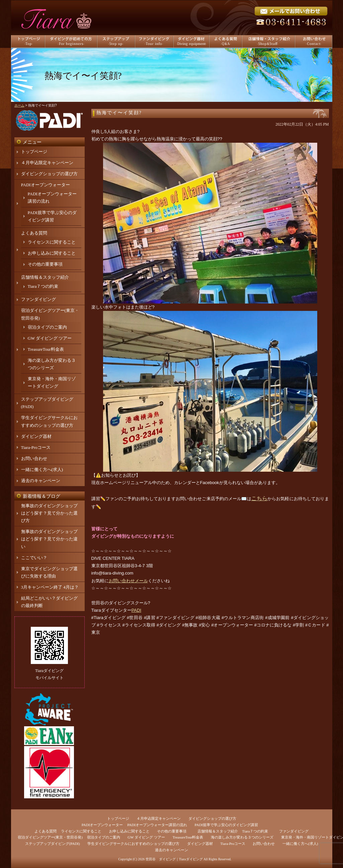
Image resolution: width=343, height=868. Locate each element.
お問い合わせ (34, 458)
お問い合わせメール (128, 581)
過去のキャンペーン (41, 481)
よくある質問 (34, 233)
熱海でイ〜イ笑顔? (119, 113)
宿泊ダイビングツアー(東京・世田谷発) (50, 837)
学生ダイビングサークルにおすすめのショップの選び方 (133, 844)
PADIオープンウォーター (46, 185)
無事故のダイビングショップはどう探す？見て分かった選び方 (49, 513)
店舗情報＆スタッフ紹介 (45, 277)
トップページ (34, 152)
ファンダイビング (38, 299)
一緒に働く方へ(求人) (42, 470)
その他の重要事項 (45, 264)
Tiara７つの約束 (43, 286)
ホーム (19, 105)
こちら (259, 498)
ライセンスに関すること (52, 242)
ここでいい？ (34, 558)
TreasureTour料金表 (46, 349)
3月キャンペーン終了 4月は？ (50, 587)
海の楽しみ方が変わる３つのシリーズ (242, 837)
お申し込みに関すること (52, 253)
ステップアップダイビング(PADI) (53, 844)
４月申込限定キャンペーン (47, 163)
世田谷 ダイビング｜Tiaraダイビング (174, 859)
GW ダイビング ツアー (50, 338)
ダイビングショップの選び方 (49, 174)
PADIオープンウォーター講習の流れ (157, 825)
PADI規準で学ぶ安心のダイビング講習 (227, 825)
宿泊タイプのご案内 (47, 327)
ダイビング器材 (36, 436)
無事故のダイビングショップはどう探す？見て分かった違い (49, 539)
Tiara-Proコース (36, 447)
